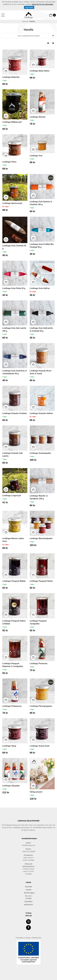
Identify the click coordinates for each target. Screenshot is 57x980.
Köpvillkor (28, 902)
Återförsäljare (28, 893)
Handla (28, 890)
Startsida (25, 21)
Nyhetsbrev (28, 905)
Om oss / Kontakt (28, 897)
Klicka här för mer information (42, 4)
